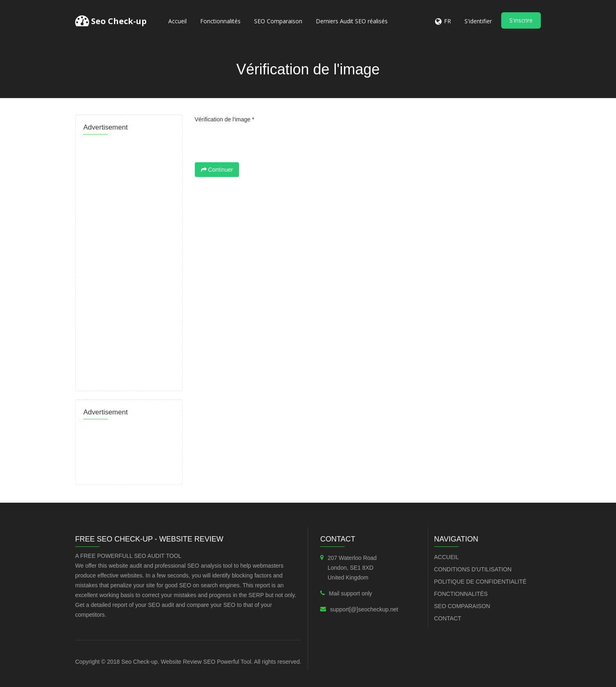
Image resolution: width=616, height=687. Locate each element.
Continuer (217, 170)
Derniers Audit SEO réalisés (352, 21)
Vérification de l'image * (225, 119)
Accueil (177, 21)
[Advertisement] (129, 260)
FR (447, 21)
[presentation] (257, 142)
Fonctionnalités (220, 21)
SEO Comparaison (278, 21)
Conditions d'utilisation (473, 569)
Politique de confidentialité (480, 582)
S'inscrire (521, 20)
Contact (448, 618)
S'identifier (478, 21)
